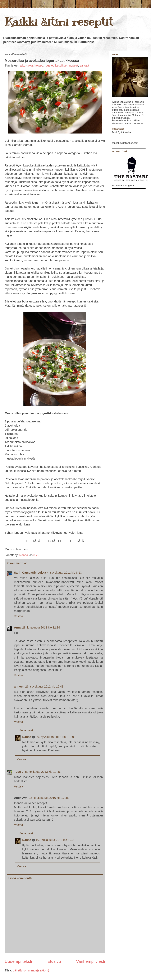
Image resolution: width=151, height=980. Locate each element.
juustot (49, 66)
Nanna (24, 555)
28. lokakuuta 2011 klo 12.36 (41, 627)
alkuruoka (26, 66)
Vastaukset (26, 730)
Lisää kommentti (20, 878)
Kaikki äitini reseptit (59, 22)
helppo (39, 66)
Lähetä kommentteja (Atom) (31, 970)
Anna (18, 627)
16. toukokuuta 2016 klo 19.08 (55, 840)
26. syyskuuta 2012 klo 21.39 (55, 737)
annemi (19, 687)
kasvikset (61, 66)
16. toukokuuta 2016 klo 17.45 (49, 798)
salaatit (84, 66)
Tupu (17, 772)
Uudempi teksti (18, 961)
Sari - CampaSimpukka (30, 573)
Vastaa (19, 616)
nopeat (74, 66)
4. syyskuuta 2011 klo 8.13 (64, 573)
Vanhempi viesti (91, 961)
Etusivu (54, 961)
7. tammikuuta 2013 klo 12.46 (41, 772)
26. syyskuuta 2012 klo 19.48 (44, 687)
